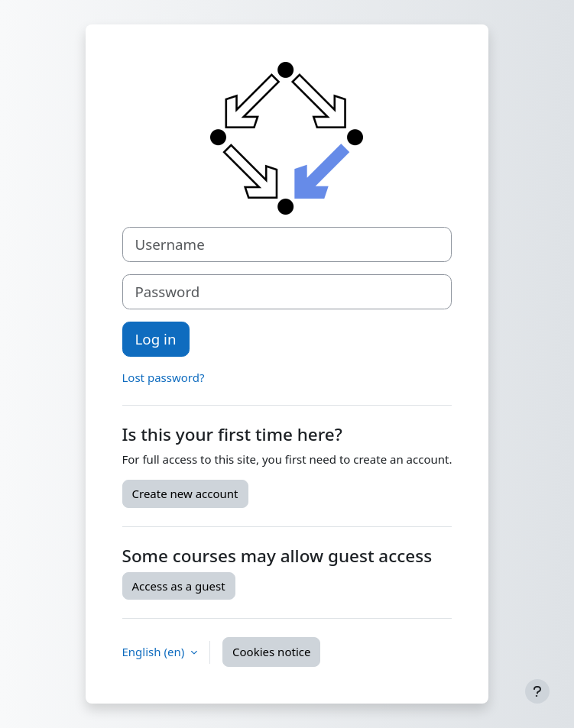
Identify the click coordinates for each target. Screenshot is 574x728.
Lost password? (164, 377)
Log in (156, 339)
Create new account (185, 493)
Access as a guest (179, 586)
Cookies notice (271, 652)
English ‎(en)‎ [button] (155, 652)
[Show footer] (537, 691)
